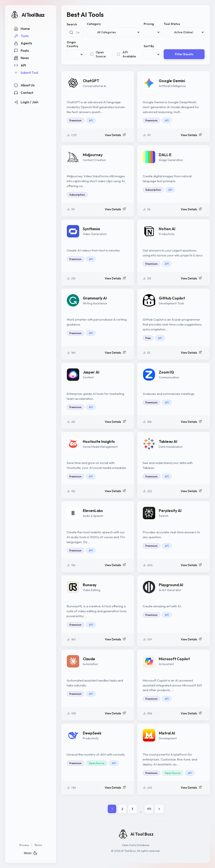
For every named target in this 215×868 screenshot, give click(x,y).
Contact (24, 93)
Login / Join (26, 102)
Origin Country (72, 44)
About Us (24, 85)
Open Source (101, 54)
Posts (21, 51)
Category (94, 24)
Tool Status (172, 24)
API (20, 65)
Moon (31, 853)
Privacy (24, 845)
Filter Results (184, 54)
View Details (115, 135)
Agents (23, 43)
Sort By (149, 46)
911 (149, 809)
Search (72, 24)
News (21, 58)
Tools (21, 36)
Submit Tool (26, 73)
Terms (38, 845)
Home (22, 29)
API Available (129, 54)
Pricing (149, 24)
